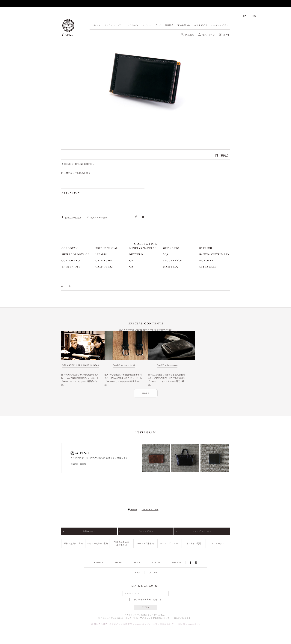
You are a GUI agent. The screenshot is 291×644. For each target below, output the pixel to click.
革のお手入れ (184, 26)
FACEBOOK (191, 562)
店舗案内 (169, 26)
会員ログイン (89, 531)
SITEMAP (176, 563)
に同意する (145, 600)
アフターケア (218, 543)
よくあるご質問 (194, 543)
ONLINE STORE (84, 164)
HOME (66, 164)
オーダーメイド (218, 26)
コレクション (132, 26)
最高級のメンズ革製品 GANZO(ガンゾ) (130, 624)
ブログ (158, 26)
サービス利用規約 (145, 543)
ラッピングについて (169, 543)
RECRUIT (119, 563)
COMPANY (99, 563)
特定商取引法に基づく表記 (122, 543)
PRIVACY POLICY (138, 563)
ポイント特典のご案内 (97, 543)
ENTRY (145, 607)
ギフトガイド (201, 26)
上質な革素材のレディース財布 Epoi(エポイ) (177, 624)
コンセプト (95, 26)
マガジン (146, 26)
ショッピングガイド (202, 531)
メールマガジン (145, 531)
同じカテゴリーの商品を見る (76, 173)
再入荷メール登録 (99, 218)
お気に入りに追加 (73, 218)
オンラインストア (113, 26)
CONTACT (157, 563)
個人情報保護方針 (143, 600)
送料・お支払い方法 (73, 543)
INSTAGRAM (198, 562)
